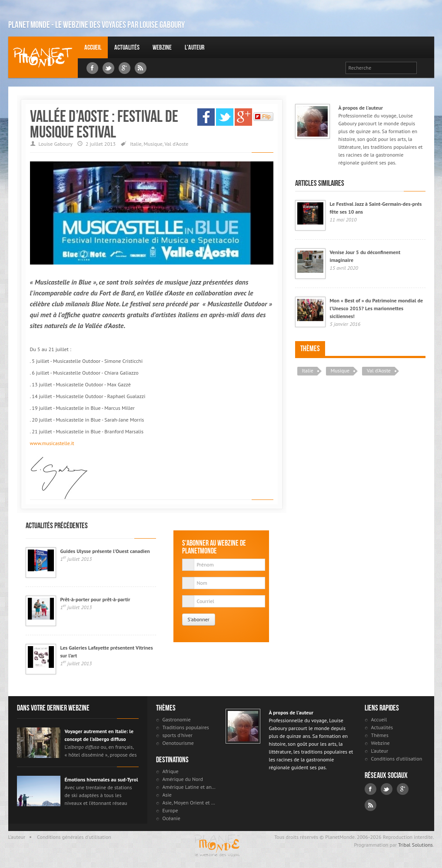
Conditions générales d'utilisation (74, 837)
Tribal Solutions (415, 845)
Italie (136, 144)
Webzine (162, 47)
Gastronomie (177, 719)
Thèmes (310, 349)
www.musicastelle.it (52, 443)
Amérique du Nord (183, 779)
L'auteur (194, 47)
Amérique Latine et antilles (190, 787)
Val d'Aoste (176, 144)
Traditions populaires (186, 727)
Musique (153, 144)
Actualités (127, 47)
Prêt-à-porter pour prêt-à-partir (95, 599)
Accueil (93, 47)
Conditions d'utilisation (397, 759)
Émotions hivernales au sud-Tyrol (101, 779)
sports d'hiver (178, 735)
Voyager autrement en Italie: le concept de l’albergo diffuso (99, 735)
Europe (170, 810)
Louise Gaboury (43, 57)
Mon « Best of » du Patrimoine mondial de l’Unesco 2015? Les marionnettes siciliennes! (377, 308)
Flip (263, 117)
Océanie (171, 818)
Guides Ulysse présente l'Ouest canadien (105, 551)
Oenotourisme (178, 743)
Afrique (171, 771)
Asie (167, 795)
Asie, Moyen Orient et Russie (190, 803)
